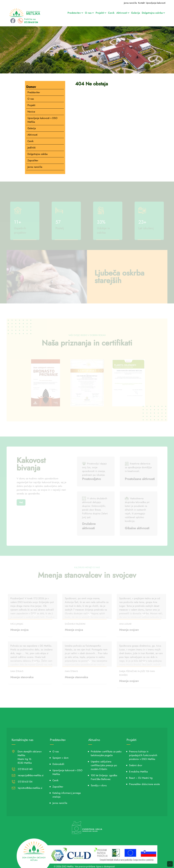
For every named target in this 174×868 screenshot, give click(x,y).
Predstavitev (75, 13)
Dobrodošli (58, 764)
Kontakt (141, 3)
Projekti (101, 13)
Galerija (136, 13)
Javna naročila (130, 3)
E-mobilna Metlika (138, 772)
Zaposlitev (33, 160)
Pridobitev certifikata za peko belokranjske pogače (106, 753)
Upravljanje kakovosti (156, 3)
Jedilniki (32, 148)
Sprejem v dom (60, 758)
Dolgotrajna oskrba (153, 13)
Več (21, 502)
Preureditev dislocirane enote (144, 784)
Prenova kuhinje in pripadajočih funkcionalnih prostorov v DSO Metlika (143, 755)
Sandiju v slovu (99, 785)
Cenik (111, 13)
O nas (89, 13)
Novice (31, 112)
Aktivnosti (123, 13)
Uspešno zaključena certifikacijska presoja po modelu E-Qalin (104, 765)
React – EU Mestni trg (141, 778)
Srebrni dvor (136, 765)
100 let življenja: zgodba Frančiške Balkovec (104, 777)
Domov (31, 87)
